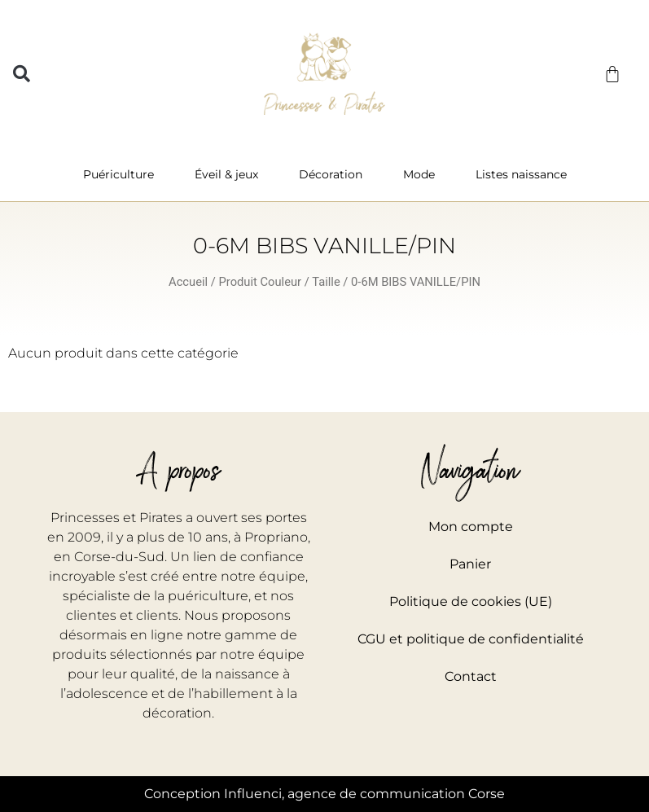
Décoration (335, 174)
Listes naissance (521, 174)
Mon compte (471, 527)
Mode (423, 174)
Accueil (188, 282)
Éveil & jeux (230, 174)
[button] (22, 74)
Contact (471, 676)
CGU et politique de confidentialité (471, 639)
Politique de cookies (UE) (471, 601)
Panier (470, 564)
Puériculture (123, 174)
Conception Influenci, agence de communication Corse (324, 794)
